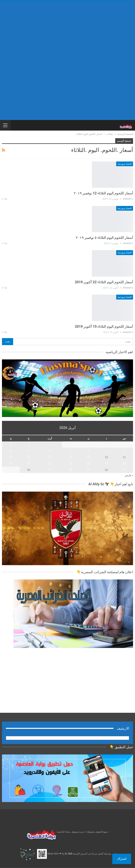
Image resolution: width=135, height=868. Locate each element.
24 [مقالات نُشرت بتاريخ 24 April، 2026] (11, 463)
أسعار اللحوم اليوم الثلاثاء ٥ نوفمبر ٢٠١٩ (104, 238)
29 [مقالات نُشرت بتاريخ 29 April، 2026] (50, 470)
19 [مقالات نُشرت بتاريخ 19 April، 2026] (106, 463)
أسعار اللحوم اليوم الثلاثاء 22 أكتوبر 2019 (104, 282)
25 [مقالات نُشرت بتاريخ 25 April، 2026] (124, 470)
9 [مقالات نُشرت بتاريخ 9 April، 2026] (29, 451)
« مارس (129, 475)
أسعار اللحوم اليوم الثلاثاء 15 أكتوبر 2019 (104, 326)
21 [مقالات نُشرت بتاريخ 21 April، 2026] (71, 463)
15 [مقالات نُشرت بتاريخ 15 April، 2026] (50, 457)
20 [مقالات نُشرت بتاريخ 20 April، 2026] (89, 463)
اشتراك (122, 859)
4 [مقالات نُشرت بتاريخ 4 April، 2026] (124, 451)
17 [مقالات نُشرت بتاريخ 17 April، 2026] (11, 457)
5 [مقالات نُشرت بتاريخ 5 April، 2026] (106, 451)
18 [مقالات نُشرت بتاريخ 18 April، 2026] (124, 463)
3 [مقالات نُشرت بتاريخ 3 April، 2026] (11, 445)
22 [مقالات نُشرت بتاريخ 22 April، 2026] (50, 463)
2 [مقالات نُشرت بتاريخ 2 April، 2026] (29, 445)
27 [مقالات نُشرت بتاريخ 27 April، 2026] (89, 470)
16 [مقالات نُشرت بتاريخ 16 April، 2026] (29, 457)
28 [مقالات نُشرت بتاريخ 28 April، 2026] (71, 470)
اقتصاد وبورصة (125, 164)
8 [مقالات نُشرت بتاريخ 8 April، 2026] (50, 451)
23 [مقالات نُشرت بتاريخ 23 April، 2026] (29, 463)
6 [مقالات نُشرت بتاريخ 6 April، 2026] (89, 451)
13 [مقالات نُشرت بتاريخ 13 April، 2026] (89, 457)
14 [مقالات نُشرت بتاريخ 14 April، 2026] (71, 457)
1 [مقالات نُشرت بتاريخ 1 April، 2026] (50, 445)
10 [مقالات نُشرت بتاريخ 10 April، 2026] (11, 451)
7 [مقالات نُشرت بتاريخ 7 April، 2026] (71, 451)
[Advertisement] (67, 31)
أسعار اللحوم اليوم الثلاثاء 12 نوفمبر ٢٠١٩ (103, 193)
